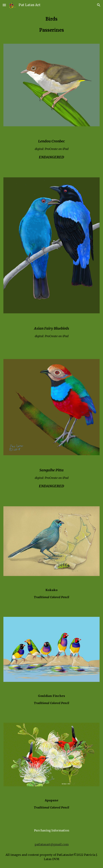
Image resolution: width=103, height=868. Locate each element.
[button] (4, 5)
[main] (51, 25)
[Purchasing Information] (51, 830)
